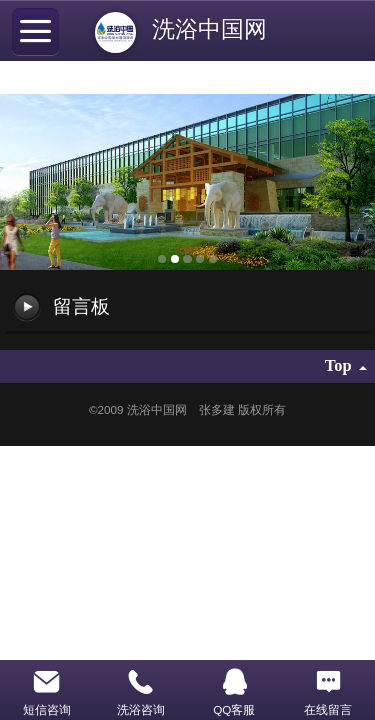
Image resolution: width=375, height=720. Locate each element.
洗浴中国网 (216, 29)
